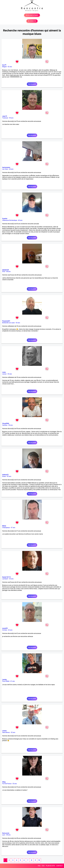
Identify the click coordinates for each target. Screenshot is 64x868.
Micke (4, 526)
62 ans (10, 630)
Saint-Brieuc (6, 732)
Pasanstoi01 (6, 321)
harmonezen (6, 167)
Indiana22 (5, 475)
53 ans (18, 323)
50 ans (11, 425)
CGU (43, 866)
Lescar (4, 374)
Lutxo (4, 372)
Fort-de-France (7, 784)
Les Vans (5, 169)
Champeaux (6, 528)
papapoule (6, 270)
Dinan (4, 476)
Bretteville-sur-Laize (8, 323)
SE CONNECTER (32, 21)
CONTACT (59, 866)
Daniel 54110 (6, 577)
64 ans (11, 169)
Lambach (5, 579)
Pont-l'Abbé (6, 681)
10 (39, 860)
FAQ (39, 866)
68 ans (8, 272)
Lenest (4, 731)
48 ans (8, 835)
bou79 (4, 65)
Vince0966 (6, 423)
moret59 (5, 628)
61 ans (13, 681)
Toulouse (5, 118)
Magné (4, 67)
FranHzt (5, 219)
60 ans (20, 220)
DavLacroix (6, 833)
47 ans (13, 528)
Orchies (5, 630)
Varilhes (5, 425)
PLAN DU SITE (50, 866)
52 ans (10, 67)
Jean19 (5, 116)
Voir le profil (32, 84)
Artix (4, 272)
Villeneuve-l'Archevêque (10, 220)
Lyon (4, 835)
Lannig (4, 679)
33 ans (15, 784)
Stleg (4, 782)
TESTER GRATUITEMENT (32, 15)
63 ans (9, 476)
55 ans (11, 118)
